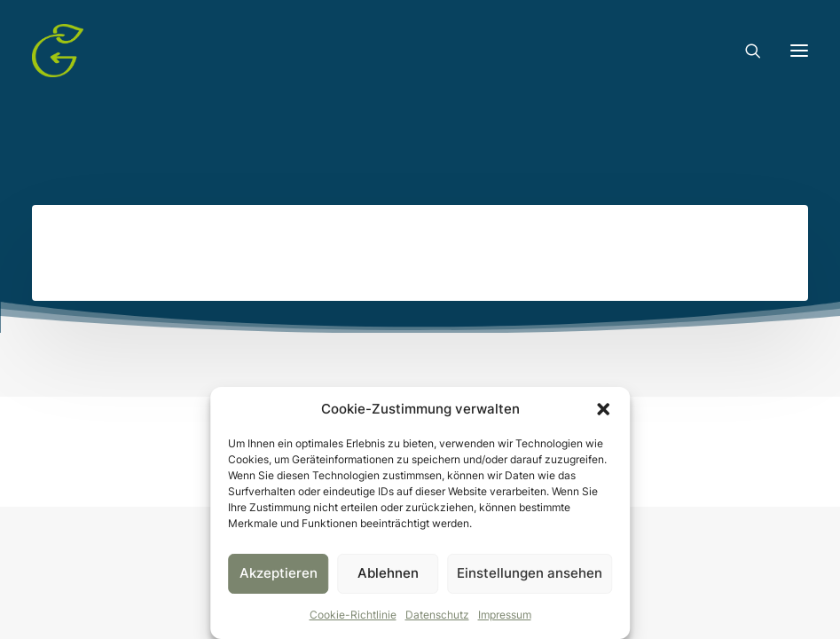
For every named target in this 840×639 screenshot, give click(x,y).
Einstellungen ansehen (530, 573)
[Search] (745, 51)
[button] (603, 409)
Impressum (505, 615)
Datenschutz (437, 615)
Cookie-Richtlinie (353, 615)
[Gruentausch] (58, 51)
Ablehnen (388, 573)
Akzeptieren (279, 573)
